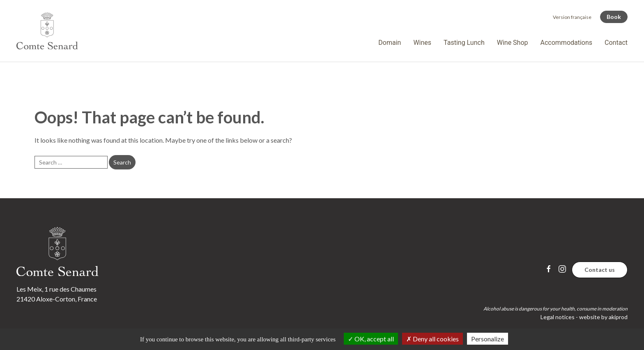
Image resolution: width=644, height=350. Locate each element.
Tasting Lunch (464, 43)
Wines (422, 43)
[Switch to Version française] (572, 17)
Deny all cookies (432, 339)
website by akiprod (603, 317)
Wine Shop (513, 43)
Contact (616, 43)
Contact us (600, 270)
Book (614, 17)
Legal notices (558, 317)
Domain (390, 43)
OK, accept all (371, 339)
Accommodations (567, 43)
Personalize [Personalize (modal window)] (488, 339)
